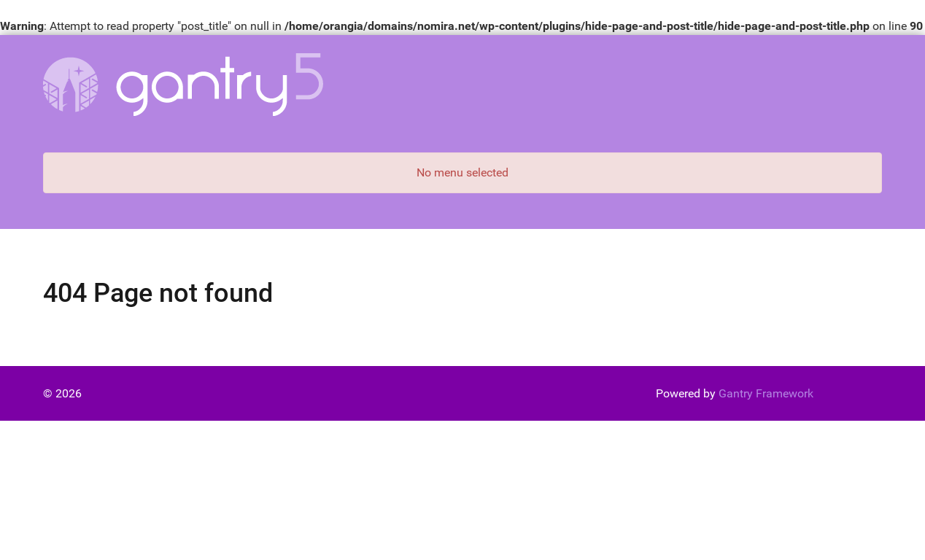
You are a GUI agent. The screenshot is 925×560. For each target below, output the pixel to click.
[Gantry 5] (183, 85)
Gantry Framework (766, 393)
